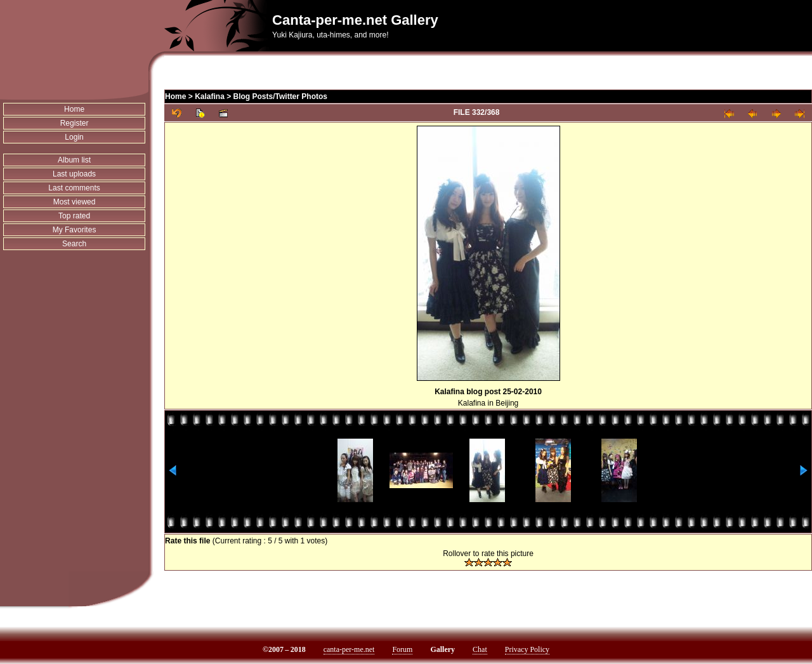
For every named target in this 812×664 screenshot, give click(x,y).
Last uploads (74, 174)
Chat (480, 649)
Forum (402, 649)
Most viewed (75, 202)
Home (74, 109)
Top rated (74, 216)
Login (74, 137)
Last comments (74, 188)
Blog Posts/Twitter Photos (280, 96)
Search (74, 244)
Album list (74, 160)
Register (75, 123)
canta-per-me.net (349, 649)
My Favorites (75, 230)
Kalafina (210, 96)
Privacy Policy (527, 649)
